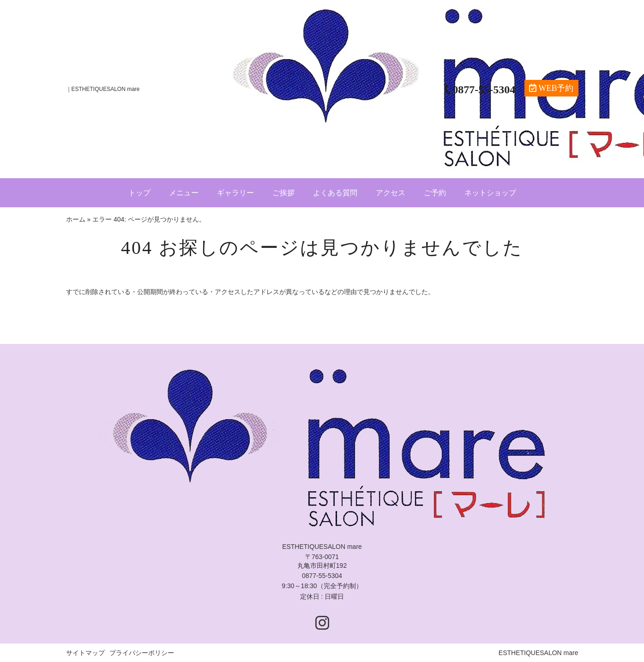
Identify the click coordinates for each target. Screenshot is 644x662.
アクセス (391, 193)
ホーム (76, 219)
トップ (139, 193)
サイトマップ (85, 653)
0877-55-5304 (322, 576)
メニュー (184, 193)
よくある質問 (335, 193)
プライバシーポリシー (142, 653)
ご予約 (435, 193)
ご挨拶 (283, 193)
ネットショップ (490, 193)
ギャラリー (235, 193)
